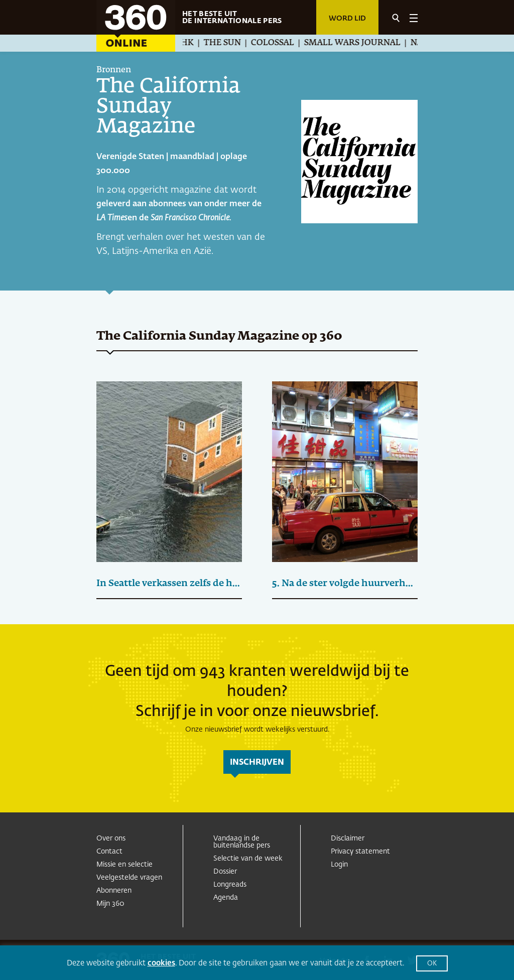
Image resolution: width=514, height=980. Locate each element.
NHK (187, 43)
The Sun (226, 43)
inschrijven (257, 763)
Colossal (276, 43)
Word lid (347, 19)
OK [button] (432, 964)
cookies (161, 963)
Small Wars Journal (356, 43)
